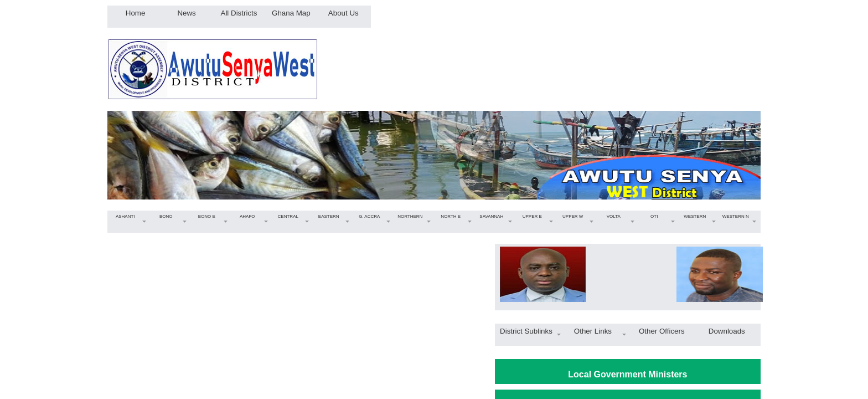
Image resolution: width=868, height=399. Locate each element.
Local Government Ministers (627, 374)
